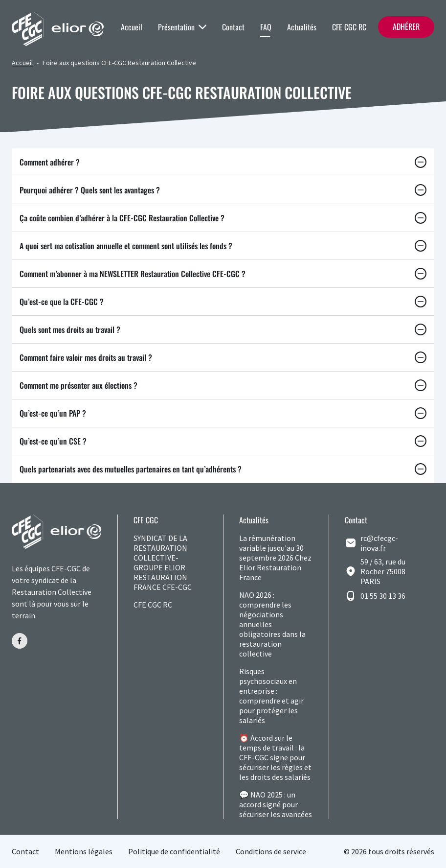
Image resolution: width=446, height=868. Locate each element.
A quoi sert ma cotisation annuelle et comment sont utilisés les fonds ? (223, 246)
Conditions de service (271, 851)
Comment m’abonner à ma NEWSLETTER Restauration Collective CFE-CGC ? (223, 274)
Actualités (302, 27)
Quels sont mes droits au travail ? (223, 329)
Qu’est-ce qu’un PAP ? (223, 413)
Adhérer (406, 26)
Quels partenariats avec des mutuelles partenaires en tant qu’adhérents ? (223, 469)
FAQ (266, 27)
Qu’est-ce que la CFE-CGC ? (223, 302)
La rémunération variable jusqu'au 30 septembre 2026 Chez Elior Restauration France (275, 558)
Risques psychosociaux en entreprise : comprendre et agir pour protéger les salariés (271, 696)
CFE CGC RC (349, 27)
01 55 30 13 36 (383, 596)
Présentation (182, 27)
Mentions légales (84, 851)
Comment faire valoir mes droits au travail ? (223, 357)
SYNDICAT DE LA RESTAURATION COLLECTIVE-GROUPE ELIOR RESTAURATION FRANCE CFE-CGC (163, 563)
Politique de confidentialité (174, 851)
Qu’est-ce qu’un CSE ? (223, 441)
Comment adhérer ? (223, 162)
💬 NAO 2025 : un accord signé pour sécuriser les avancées (276, 804)
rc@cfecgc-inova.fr (379, 543)
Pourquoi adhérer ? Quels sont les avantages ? (223, 190)
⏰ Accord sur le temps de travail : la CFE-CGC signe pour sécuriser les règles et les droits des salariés (275, 757)
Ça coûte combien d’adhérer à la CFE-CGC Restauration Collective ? (223, 218)
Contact (233, 27)
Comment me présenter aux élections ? (223, 385)
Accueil (132, 27)
